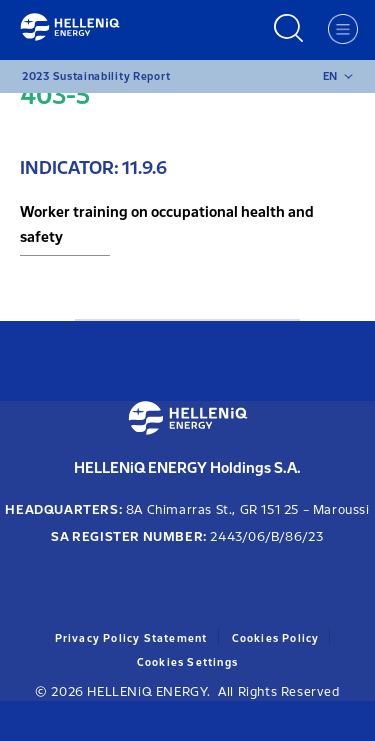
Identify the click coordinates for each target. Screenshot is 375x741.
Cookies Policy (276, 638)
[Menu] (343, 29)
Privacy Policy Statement (131, 638)
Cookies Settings (187, 662)
